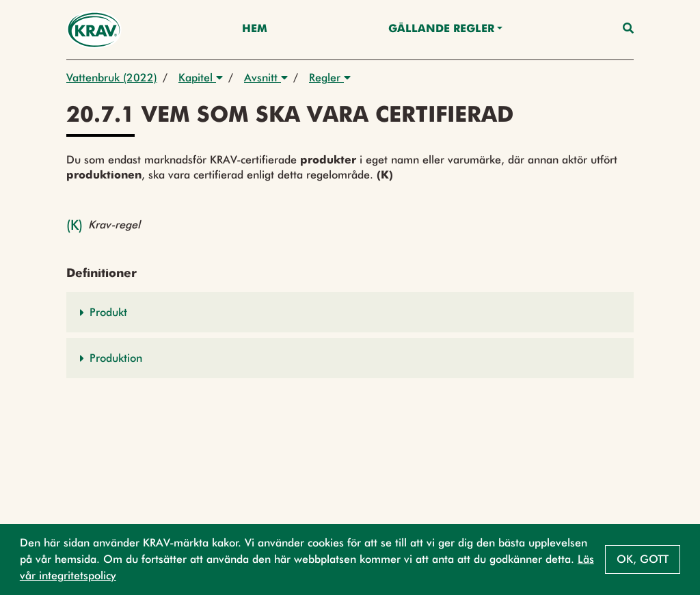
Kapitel (201, 78)
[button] (350, 312)
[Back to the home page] (94, 30)
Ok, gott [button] (643, 559)
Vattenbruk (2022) (112, 78)
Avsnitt (266, 78)
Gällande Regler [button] (441, 29)
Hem (255, 29)
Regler (330, 78)
